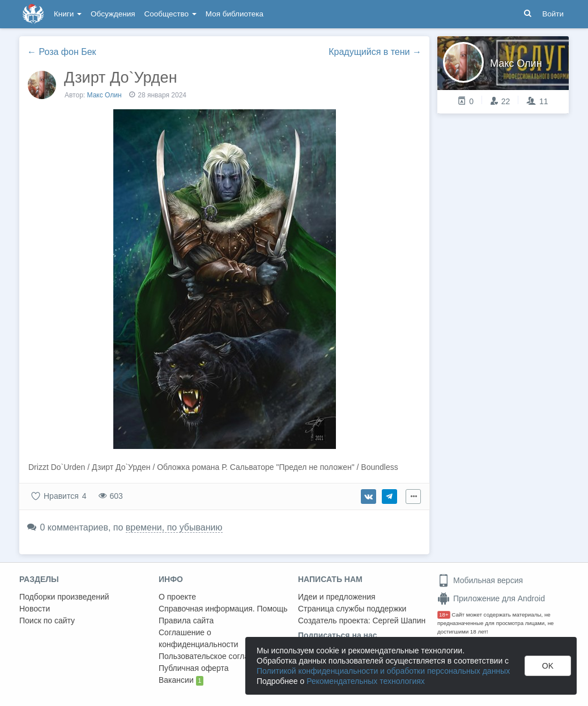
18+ (444, 615)
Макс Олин (105, 95)
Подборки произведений (64, 597)
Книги (68, 14)
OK (548, 666)
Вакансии (181, 681)
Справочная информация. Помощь (223, 609)
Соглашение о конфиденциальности (199, 638)
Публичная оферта (194, 668)
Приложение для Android (491, 598)
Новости (35, 609)
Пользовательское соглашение (216, 656)
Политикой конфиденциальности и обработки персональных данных (383, 671)
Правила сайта (186, 621)
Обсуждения (113, 14)
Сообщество (171, 14)
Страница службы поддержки (352, 609)
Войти (553, 14)
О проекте (177, 597)
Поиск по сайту (47, 621)
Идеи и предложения (337, 597)
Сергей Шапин (399, 621)
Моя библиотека (235, 14)
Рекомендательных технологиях (366, 681)
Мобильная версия (480, 580)
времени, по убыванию (174, 527)
